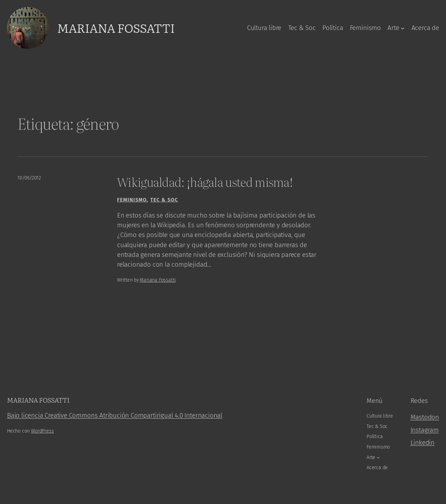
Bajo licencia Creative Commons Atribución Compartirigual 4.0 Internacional (115, 415)
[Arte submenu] (403, 28)
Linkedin (423, 442)
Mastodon (425, 417)
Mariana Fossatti (116, 28)
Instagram (425, 430)
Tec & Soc (164, 200)
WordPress (42, 431)
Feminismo (132, 200)
